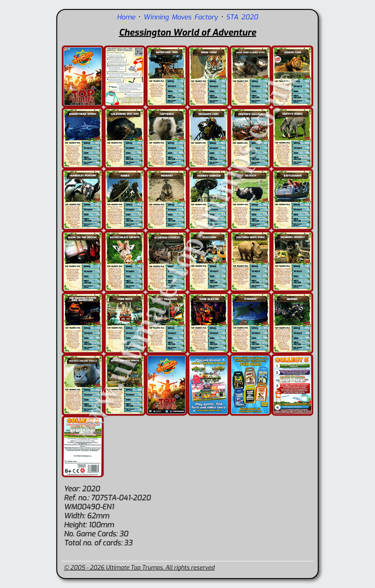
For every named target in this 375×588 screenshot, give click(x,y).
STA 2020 (242, 17)
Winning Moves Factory (181, 17)
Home (126, 17)
